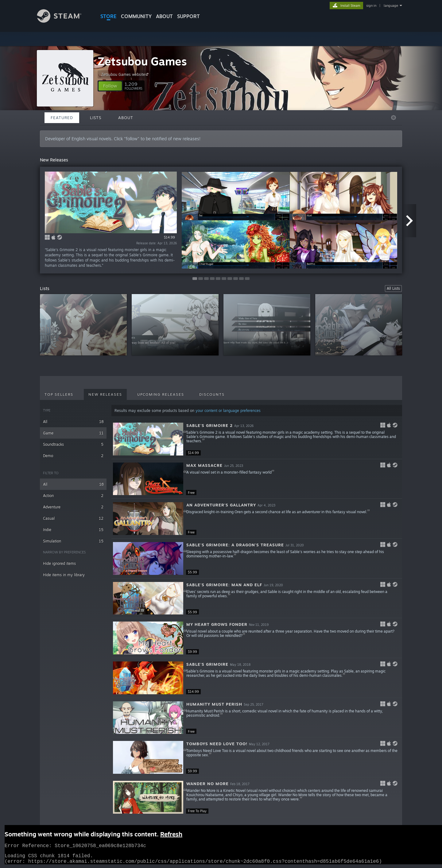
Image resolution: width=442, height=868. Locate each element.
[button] (110, 86)
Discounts (212, 394)
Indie (73, 530)
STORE (109, 16)
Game (73, 433)
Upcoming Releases (161, 394)
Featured (62, 118)
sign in (371, 6)
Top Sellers (59, 394)
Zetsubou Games (142, 61)
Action (73, 496)
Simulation (73, 541)
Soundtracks (73, 444)
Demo (73, 456)
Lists (96, 118)
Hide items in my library (64, 575)
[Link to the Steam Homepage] (64, 21)
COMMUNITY (136, 16)
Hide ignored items (59, 563)
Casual (73, 518)
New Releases (105, 394)
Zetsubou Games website (126, 74)
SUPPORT (188, 16)
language (391, 6)
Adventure (73, 507)
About (164, 16)
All (73, 422)
